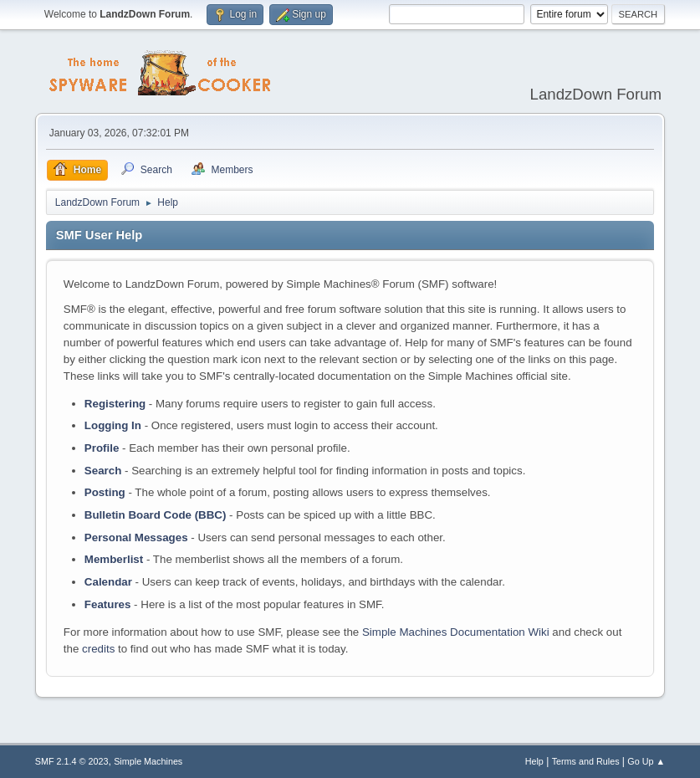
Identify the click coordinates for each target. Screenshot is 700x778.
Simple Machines (148, 761)
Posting (105, 492)
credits (98, 649)
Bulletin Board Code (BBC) (156, 515)
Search (103, 471)
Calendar (108, 582)
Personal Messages (136, 537)
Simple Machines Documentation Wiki (456, 632)
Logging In (113, 425)
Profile (102, 448)
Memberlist (114, 559)
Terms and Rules (586, 761)
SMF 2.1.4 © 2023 (72, 761)
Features (108, 604)
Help (534, 761)
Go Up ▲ (646, 761)
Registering (115, 404)
